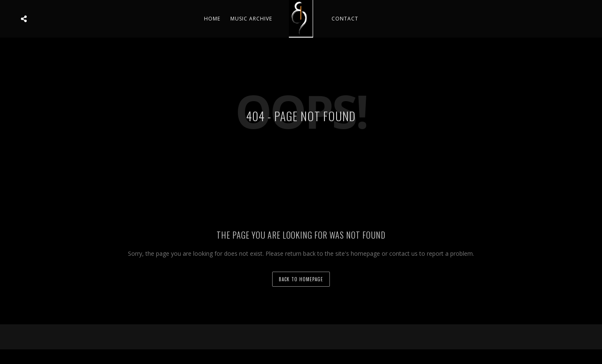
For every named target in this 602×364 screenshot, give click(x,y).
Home (212, 19)
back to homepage (301, 279)
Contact (345, 19)
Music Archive (251, 19)
